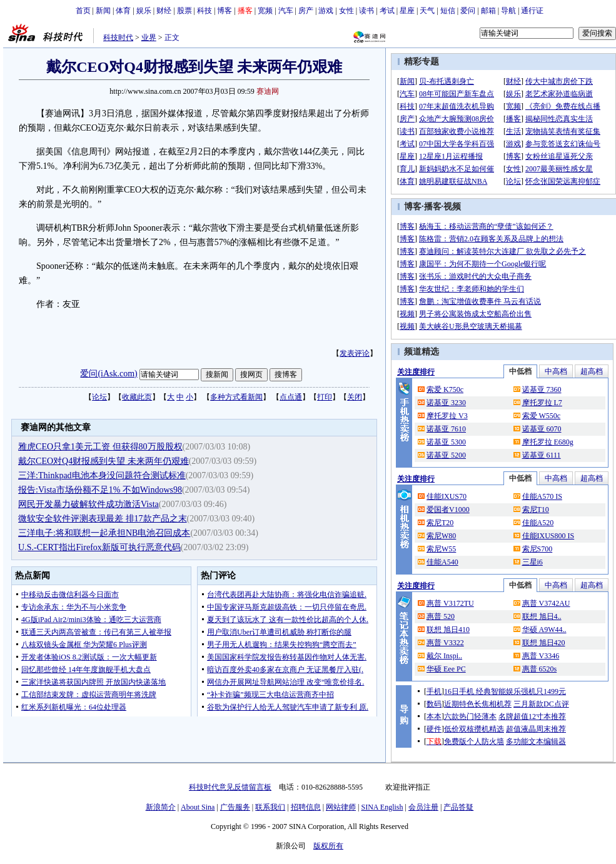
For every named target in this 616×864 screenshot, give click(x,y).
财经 (164, 11)
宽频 (265, 11)
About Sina (198, 807)
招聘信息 (306, 807)
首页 (83, 11)
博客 (225, 11)
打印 (325, 397)
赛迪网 (268, 91)
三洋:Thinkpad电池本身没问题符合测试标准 (102, 475)
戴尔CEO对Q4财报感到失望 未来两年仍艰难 (104, 461)
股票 (184, 11)
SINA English (382, 807)
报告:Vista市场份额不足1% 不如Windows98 (100, 490)
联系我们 (270, 807)
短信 (448, 11)
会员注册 (423, 807)
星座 (407, 11)
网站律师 (341, 807)
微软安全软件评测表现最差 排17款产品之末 (103, 519)
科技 (204, 11)
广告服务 (235, 807)
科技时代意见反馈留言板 (230, 787)
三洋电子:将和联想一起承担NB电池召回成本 (104, 533)
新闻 (103, 11)
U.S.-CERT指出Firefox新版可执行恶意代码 (99, 547)
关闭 (355, 397)
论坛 (99, 397)
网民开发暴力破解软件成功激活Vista (88, 504)
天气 (427, 11)
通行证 (532, 11)
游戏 (326, 11)
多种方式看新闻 (236, 397)
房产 (306, 11)
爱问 (468, 11)
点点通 (291, 397)
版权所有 (328, 846)
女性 (346, 11)
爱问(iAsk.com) (109, 374)
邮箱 (488, 11)
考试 (387, 11)
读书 (366, 11)
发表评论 (355, 353)
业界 (149, 38)
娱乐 (144, 11)
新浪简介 (161, 807)
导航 (508, 11)
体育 (123, 11)
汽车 (286, 11)
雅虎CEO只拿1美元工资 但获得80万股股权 (100, 447)
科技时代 (118, 38)
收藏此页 (137, 397)
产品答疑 (458, 807)
